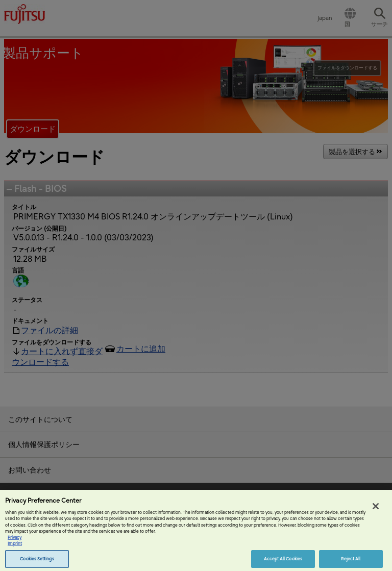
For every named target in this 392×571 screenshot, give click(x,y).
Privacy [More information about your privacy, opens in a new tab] (15, 541)
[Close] (376, 511)
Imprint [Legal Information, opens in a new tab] (15, 548)
